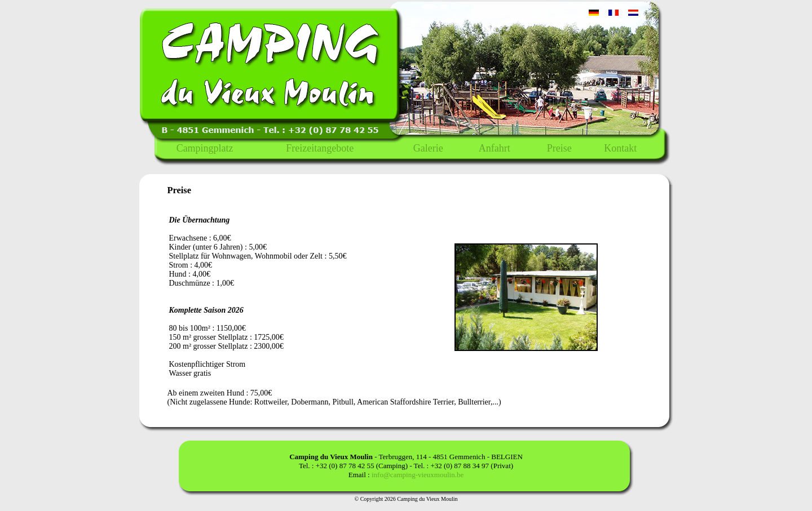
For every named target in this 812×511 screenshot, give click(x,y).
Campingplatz (205, 148)
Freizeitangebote (320, 148)
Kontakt (620, 148)
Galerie (428, 148)
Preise (559, 148)
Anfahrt (495, 148)
